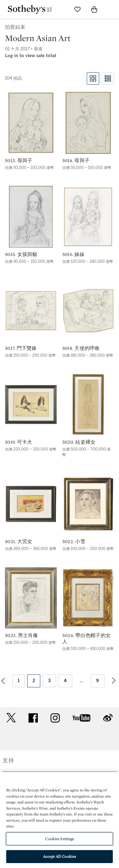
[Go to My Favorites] (77, 9)
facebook (33, 718)
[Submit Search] (61, 9)
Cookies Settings (59, 839)
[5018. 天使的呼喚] (88, 311)
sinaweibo (108, 718)
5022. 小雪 (74, 542)
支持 (8, 761)
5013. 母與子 (19, 161)
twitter (11, 718)
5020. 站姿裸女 (79, 442)
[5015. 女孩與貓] (31, 217)
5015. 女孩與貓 (21, 254)
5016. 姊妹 (73, 254)
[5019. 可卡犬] (31, 405)
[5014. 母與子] (88, 123)
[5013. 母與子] (31, 123)
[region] (59, 820)
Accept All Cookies (59, 856)
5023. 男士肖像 (22, 635)
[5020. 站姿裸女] (88, 405)
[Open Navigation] (111, 9)
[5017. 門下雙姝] (31, 311)
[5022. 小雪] (88, 504)
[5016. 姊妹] (88, 217)
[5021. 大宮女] (31, 504)
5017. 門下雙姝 (21, 348)
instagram (55, 718)
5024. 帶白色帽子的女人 (86, 639)
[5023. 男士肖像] (31, 598)
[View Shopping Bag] (94, 9)
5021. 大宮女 (19, 542)
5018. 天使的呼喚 (81, 348)
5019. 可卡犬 (18, 442)
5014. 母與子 (76, 161)
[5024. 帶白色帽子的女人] (88, 598)
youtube (82, 718)
